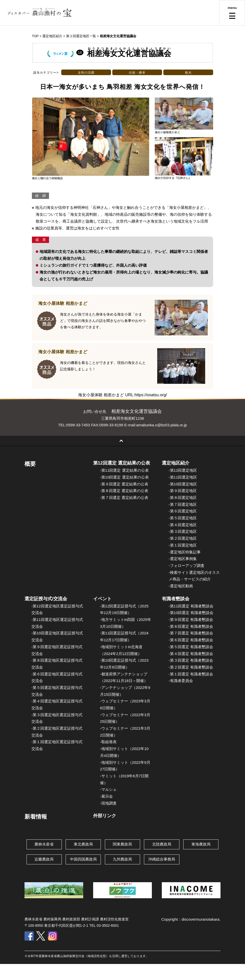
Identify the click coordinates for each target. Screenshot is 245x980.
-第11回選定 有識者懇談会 (191, 606)
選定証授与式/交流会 (46, 599)
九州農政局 (122, 859)
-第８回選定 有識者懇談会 (191, 626)
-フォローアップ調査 (187, 566)
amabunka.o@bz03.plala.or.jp (162, 425)
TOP (35, 36)
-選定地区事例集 (183, 559)
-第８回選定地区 (183, 498)
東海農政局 (201, 844)
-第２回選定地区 (183, 538)
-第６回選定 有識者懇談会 (191, 640)
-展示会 (106, 796)
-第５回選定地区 (183, 518)
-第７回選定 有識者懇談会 (191, 633)
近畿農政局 (44, 859)
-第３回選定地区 (183, 531)
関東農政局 (122, 844)
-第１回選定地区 (183, 545)
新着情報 (36, 817)
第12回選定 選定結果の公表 (122, 463)
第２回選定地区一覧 (81, 36)
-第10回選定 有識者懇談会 (191, 613)
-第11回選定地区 (183, 477)
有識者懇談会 (176, 599)
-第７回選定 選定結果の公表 (124, 498)
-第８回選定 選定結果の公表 (124, 491)
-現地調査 (108, 803)
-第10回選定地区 (183, 484)
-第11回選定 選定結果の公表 (124, 470)
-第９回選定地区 (183, 491)
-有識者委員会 (181, 681)
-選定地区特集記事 (185, 552)
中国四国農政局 (83, 859)
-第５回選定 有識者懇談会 (191, 647)
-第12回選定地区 (183, 470)
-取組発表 (108, 742)
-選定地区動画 (181, 586)
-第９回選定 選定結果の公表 (124, 484)
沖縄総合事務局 (162, 859)
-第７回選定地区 (183, 504)
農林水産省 (44, 844)
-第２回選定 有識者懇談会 (191, 667)
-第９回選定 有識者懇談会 (191, 620)
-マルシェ (108, 789)
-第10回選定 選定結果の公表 (124, 477)
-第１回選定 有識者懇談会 (191, 674)
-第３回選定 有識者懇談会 (191, 660)
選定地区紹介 (176, 463)
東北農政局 (83, 844)
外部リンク (105, 816)
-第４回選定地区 (183, 525)
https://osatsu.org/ (151, 395)
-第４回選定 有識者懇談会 (191, 654)
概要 (30, 464)
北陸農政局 (162, 844)
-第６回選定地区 (183, 511)
